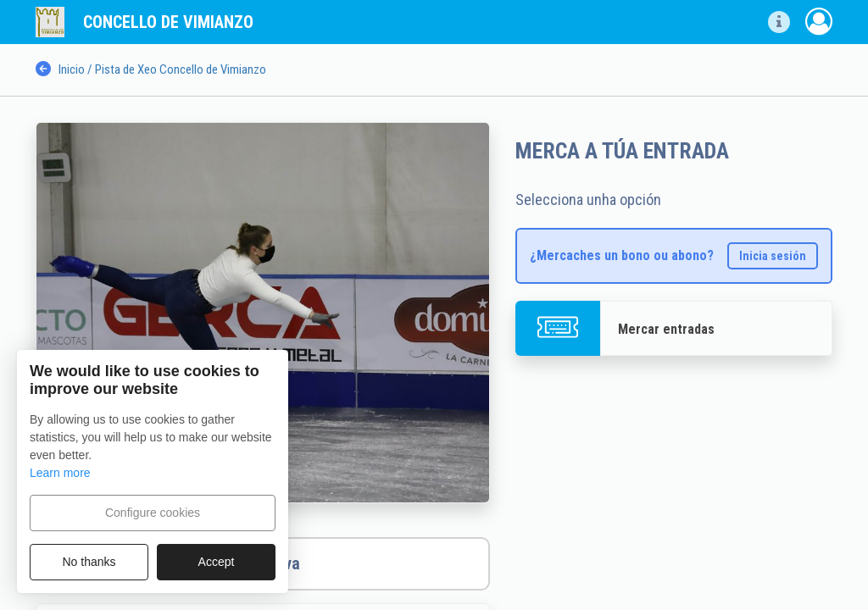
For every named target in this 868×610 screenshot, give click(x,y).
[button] (779, 22)
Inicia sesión (773, 256)
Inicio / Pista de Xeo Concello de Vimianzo (151, 69)
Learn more (60, 473)
